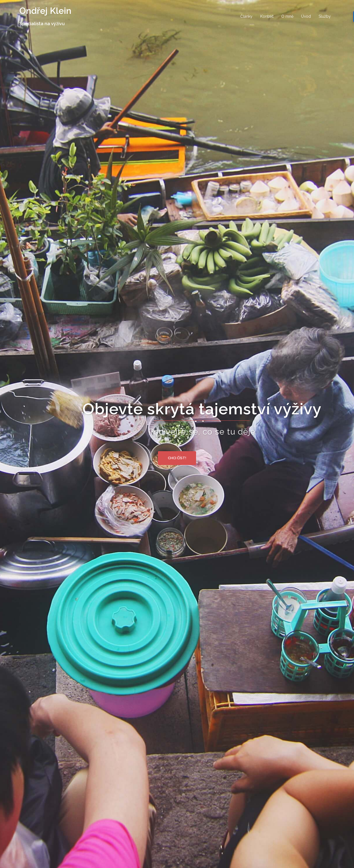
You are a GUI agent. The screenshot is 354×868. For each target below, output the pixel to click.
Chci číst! (177, 458)
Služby (325, 16)
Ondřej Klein (45, 11)
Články (246, 16)
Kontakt (267, 16)
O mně (287, 16)
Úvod (306, 16)
